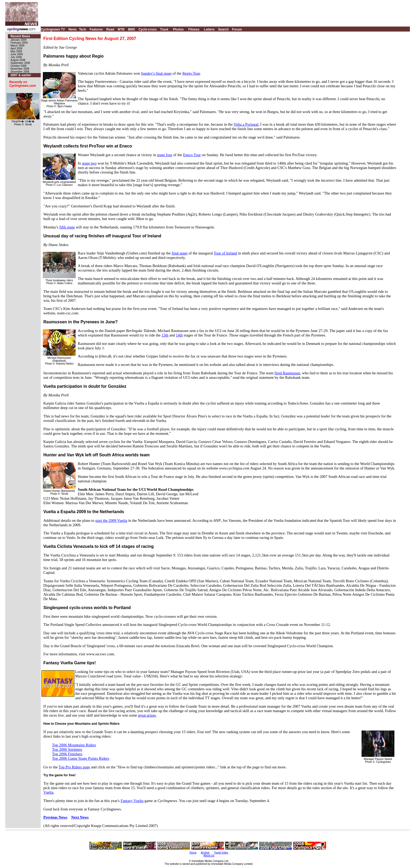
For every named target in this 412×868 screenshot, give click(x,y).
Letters (209, 29)
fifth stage (67, 227)
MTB (121, 29)
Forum (237, 29)
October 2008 (19, 66)
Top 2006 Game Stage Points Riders (81, 758)
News (72, 29)
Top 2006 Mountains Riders (74, 745)
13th (165, 335)
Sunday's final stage (156, 73)
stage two (89, 163)
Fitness (194, 29)
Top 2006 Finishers (67, 754)
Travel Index (221, 853)
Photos (178, 29)
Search (223, 29)
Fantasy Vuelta (132, 801)
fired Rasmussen (287, 373)
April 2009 (16, 48)
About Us (209, 856)
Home (193, 853)
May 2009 (16, 51)
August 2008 (18, 60)
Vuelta (48, 792)
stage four (164, 155)
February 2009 (19, 43)
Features (96, 29)
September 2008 (20, 63)
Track (164, 29)
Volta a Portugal (246, 124)
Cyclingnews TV (53, 29)
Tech (83, 29)
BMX (132, 29)
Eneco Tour (192, 155)
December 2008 (20, 72)
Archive (205, 853)
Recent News (20, 36)
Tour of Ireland (226, 253)
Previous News (55, 817)
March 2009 (17, 46)
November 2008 (20, 69)
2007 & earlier (21, 75)
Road (110, 29)
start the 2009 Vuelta (111, 520)
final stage (180, 253)
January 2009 (19, 40)
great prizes (147, 715)
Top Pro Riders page (74, 767)
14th (179, 335)
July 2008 (16, 57)
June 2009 (17, 54)
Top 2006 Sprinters (67, 749)
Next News (80, 817)
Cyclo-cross (148, 29)
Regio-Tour (191, 73)
